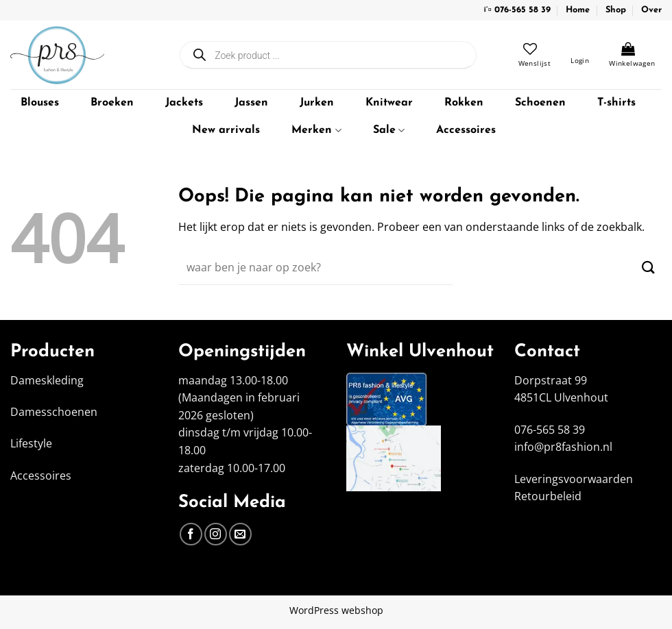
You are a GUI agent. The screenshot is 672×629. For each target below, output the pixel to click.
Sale (389, 131)
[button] (580, 55)
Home (578, 10)
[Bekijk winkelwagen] (632, 55)
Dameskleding (47, 380)
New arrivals (226, 130)
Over (651, 10)
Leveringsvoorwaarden (574, 479)
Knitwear (389, 103)
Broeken (112, 103)
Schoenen (540, 103)
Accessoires (466, 130)
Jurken (317, 103)
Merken (316, 131)
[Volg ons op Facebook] (191, 534)
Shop (616, 10)
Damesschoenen (54, 412)
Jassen (251, 103)
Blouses (40, 103)
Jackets (184, 103)
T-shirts (616, 103)
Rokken (464, 103)
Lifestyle (31, 443)
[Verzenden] (648, 268)
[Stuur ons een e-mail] (240, 534)
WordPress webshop (336, 610)
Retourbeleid (548, 496)
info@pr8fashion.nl (563, 447)
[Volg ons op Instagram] (216, 534)
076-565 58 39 (523, 10)
